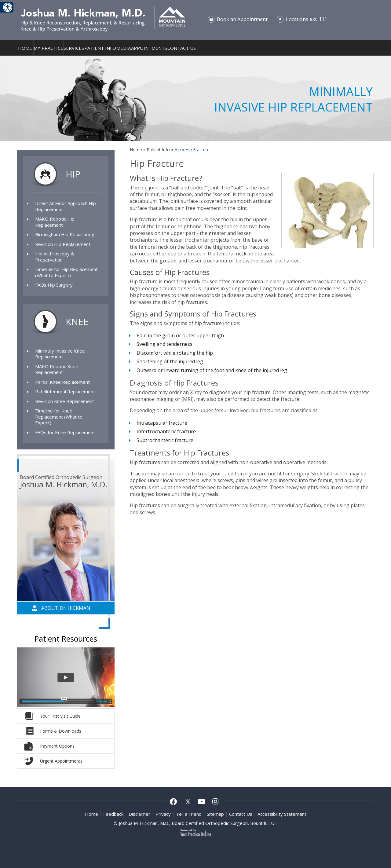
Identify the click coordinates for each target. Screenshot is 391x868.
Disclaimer (139, 814)
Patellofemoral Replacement (65, 391)
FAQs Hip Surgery (54, 285)
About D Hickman (66, 608)
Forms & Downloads (61, 731)
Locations (297, 19)
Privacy (163, 814)
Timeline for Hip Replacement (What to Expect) (66, 272)
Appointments (149, 48)
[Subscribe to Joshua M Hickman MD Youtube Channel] (202, 802)
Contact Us (182, 48)
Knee (77, 322)
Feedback (113, 814)
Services (74, 48)
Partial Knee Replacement (62, 382)
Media (124, 48)
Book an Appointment (242, 19)
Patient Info (100, 48)
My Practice (48, 48)
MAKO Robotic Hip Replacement (55, 222)
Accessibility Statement (282, 814)
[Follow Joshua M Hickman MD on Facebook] (174, 802)
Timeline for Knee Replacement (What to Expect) (59, 417)
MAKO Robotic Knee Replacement (57, 369)
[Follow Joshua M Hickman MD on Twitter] (188, 802)
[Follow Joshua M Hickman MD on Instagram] (216, 802)
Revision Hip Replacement (63, 244)
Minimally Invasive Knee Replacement (60, 354)
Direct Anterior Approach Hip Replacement (66, 206)
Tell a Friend (189, 814)
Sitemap (215, 814)
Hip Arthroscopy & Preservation (55, 257)
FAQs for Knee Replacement (65, 432)
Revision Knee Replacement (65, 401)
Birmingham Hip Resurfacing (65, 234)
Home (25, 48)
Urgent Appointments (61, 761)
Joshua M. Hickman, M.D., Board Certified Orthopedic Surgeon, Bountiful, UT (198, 823)
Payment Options (57, 746)
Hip (178, 150)
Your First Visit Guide (60, 716)
